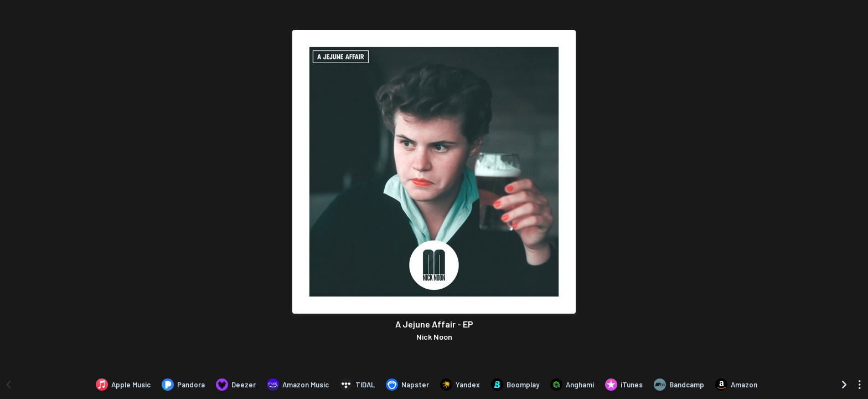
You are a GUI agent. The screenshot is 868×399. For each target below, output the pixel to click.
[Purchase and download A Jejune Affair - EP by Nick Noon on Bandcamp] (679, 385)
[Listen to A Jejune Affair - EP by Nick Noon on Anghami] (572, 385)
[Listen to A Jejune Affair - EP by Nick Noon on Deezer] (236, 385)
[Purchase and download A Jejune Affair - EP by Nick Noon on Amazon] (736, 385)
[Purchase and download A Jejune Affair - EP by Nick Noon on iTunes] (624, 385)
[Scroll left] (8, 385)
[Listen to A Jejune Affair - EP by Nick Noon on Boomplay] (515, 385)
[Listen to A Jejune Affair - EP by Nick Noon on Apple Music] (123, 385)
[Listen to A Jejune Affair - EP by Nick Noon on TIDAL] (357, 385)
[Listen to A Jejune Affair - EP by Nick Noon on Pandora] (183, 385)
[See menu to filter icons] (860, 385)
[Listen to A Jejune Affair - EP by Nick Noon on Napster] (407, 385)
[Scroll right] (844, 385)
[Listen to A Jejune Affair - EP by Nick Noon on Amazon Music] (298, 385)
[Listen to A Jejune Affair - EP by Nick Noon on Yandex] (460, 385)
